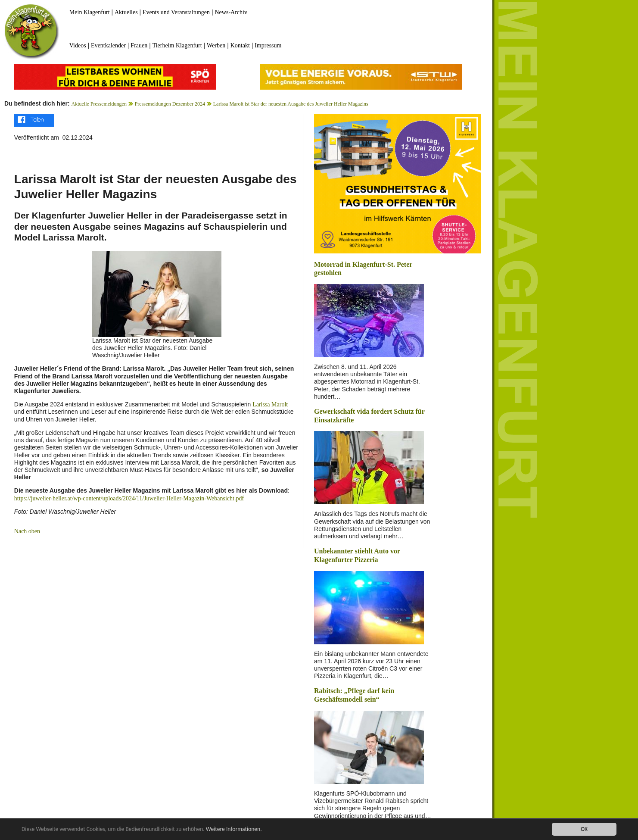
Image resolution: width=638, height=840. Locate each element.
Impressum (268, 45)
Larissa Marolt (270, 404)
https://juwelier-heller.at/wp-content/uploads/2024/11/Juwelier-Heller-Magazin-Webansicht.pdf (129, 498)
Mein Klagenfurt (90, 12)
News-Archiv (231, 12)
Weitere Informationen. (234, 829)
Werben (216, 45)
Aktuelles (126, 12)
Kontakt (240, 45)
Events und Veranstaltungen (176, 12)
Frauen (139, 45)
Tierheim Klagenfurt (177, 45)
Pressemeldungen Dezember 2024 (170, 104)
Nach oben (27, 531)
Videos (78, 45)
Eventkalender (108, 45)
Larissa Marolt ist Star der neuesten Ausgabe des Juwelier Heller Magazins (291, 104)
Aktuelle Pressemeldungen (99, 104)
